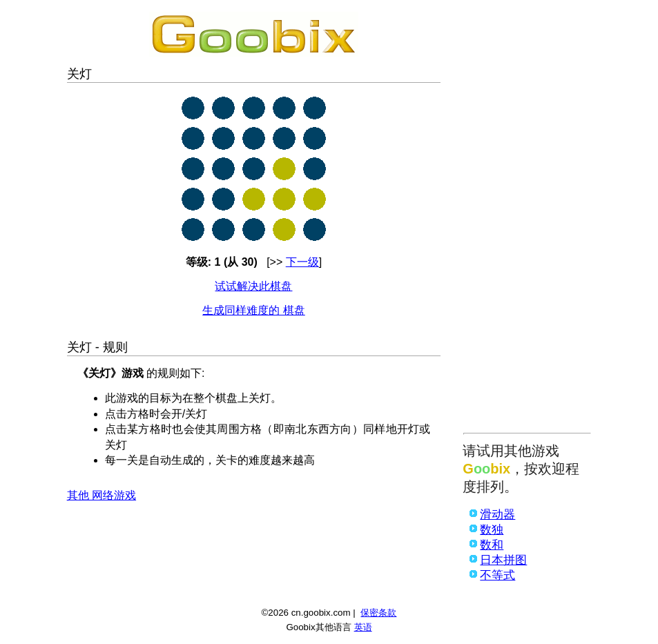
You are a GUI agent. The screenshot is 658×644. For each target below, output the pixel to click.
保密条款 (378, 613)
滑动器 (497, 515)
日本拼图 (503, 560)
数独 (492, 530)
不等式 (497, 575)
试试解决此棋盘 (253, 286)
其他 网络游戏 (101, 495)
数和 (492, 545)
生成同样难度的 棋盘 (253, 310)
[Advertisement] (527, 219)
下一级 (302, 262)
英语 (363, 627)
